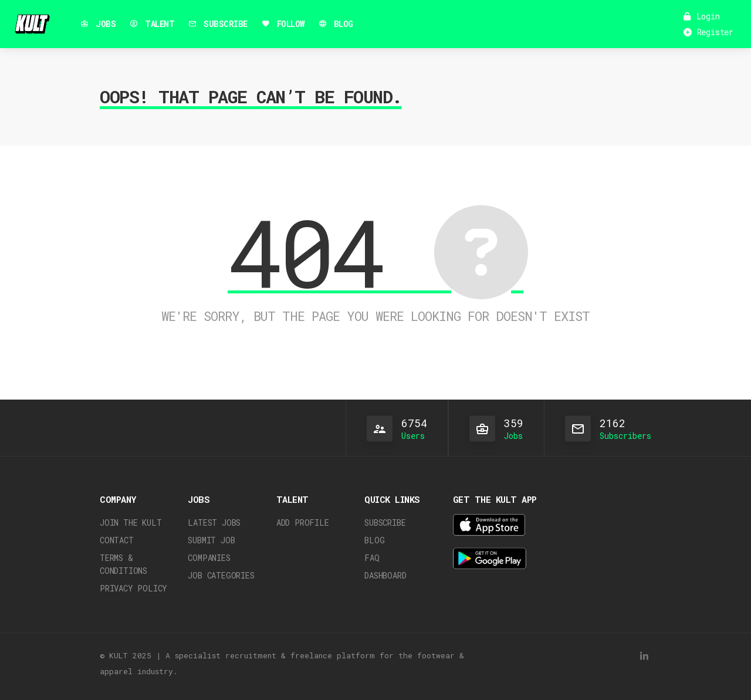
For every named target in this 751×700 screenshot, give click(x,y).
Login (702, 16)
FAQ (372, 558)
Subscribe (385, 523)
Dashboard (385, 575)
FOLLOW (283, 24)
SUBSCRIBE (218, 24)
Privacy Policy (133, 588)
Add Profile (303, 523)
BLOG (336, 24)
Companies (209, 558)
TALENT (152, 24)
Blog (374, 540)
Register (708, 32)
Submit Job (211, 540)
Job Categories (221, 575)
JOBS (98, 24)
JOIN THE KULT (131, 523)
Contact (117, 540)
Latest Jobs (214, 523)
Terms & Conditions (124, 564)
